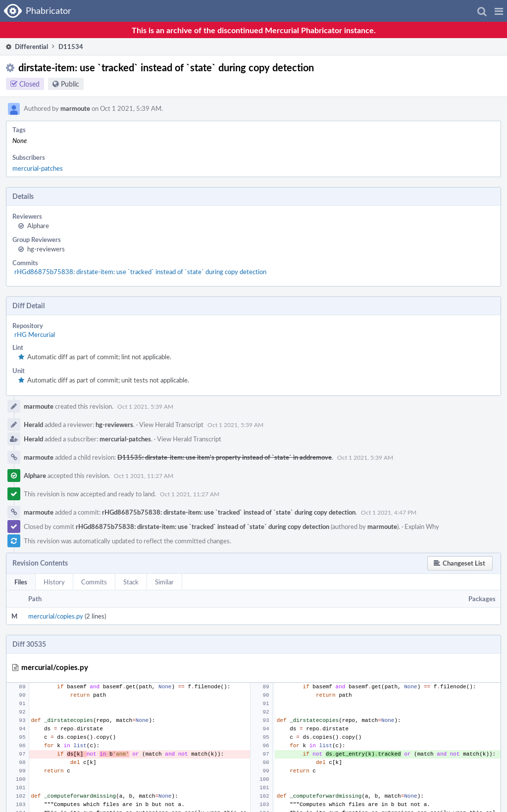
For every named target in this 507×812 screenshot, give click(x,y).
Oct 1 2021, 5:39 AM (145, 406)
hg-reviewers (46, 249)
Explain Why (422, 526)
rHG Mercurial (35, 334)
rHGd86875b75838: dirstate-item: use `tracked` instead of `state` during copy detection (140, 272)
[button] (499, 11)
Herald (33, 425)
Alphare (38, 226)
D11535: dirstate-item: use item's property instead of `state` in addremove (225, 457)
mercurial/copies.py (56, 616)
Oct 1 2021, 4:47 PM (389, 512)
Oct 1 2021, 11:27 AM (144, 476)
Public (70, 84)
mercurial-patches (38, 168)
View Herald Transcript (171, 425)
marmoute (75, 108)
